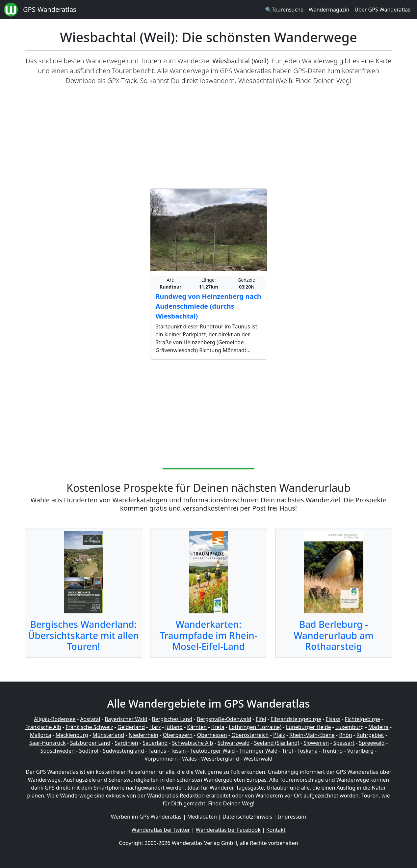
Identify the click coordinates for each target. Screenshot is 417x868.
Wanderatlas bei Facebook (228, 830)
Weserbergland (220, 759)
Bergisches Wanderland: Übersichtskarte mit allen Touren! (83, 635)
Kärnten (197, 727)
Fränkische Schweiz (89, 727)
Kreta (218, 727)
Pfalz (279, 735)
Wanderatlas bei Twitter (161, 830)
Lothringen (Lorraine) (255, 727)
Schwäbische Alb (193, 743)
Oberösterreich (250, 735)
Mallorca (40, 735)
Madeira (378, 727)
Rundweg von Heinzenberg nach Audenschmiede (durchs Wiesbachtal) (208, 306)
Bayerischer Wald (126, 719)
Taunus (157, 751)
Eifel (261, 719)
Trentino (333, 751)
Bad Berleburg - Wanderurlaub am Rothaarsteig (333, 635)
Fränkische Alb (43, 727)
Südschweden (58, 751)
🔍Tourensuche (284, 10)
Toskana (308, 751)
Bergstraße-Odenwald (224, 719)
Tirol (287, 751)
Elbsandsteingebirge (296, 719)
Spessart (344, 743)
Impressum (292, 817)
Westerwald (258, 759)
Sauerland (155, 743)
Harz (155, 727)
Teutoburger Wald (212, 751)
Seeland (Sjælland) (277, 743)
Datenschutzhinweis (247, 817)
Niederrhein (143, 735)
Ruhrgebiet (370, 735)
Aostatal (90, 719)
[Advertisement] (209, 137)
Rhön (345, 735)
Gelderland (131, 727)
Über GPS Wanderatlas (382, 10)
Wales (189, 759)
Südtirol (89, 751)
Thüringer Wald (258, 751)
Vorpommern (161, 759)
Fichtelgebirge (363, 719)
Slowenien (316, 743)
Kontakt (276, 830)
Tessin (178, 751)
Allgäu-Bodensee (55, 719)
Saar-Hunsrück (48, 743)
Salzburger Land (90, 743)
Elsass (333, 719)
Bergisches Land (172, 719)
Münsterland (108, 735)
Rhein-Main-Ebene (312, 735)
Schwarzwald (234, 743)
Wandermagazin (329, 10)
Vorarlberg (360, 751)
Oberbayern (178, 735)
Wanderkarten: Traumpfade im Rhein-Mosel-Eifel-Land (208, 635)
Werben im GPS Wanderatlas (146, 817)
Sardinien (127, 743)
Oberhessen (212, 735)
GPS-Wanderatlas (50, 9)
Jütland (174, 727)
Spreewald (372, 743)
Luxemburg (350, 727)
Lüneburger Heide (309, 727)
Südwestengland (123, 751)
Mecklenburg (72, 735)
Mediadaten (202, 817)
